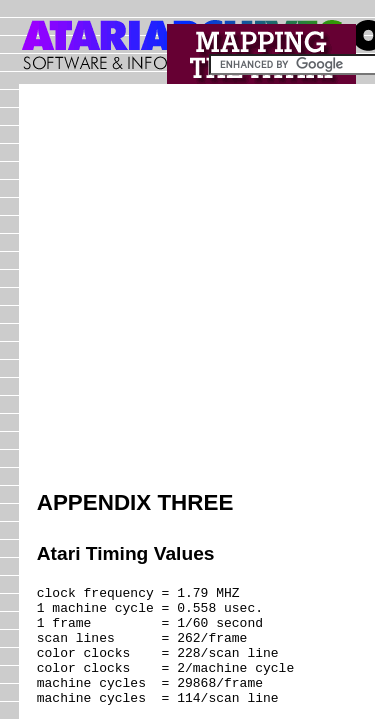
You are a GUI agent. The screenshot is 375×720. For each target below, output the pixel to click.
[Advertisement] (187, 289)
